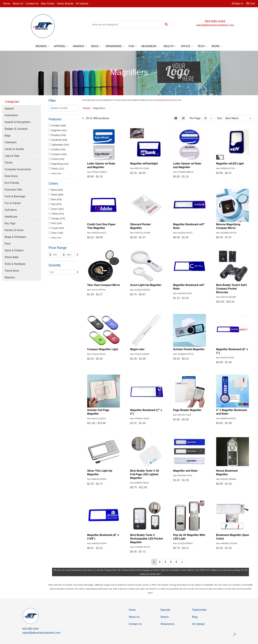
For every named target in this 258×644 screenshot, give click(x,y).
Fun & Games (13, 203)
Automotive (11, 115)
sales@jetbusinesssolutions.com (215, 25)
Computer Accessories (18, 169)
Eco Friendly (12, 183)
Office (187, 46)
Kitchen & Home (14, 230)
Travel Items (12, 271)
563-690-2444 (215, 21)
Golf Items (11, 210)
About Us (18, 4)
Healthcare (11, 217)
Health (170, 46)
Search (165, 617)
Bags (96, 46)
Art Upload (82, 4)
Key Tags (10, 223)
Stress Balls (12, 257)
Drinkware (115, 46)
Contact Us (32, 4)
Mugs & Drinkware (15, 237)
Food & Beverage (15, 196)
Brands (43, 46)
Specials (165, 610)
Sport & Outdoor (14, 250)
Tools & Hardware (15, 264)
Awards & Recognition (18, 122)
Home (7, 4)
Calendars (11, 142)
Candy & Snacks (14, 149)
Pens (8, 244)
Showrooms (167, 624)
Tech (202, 46)
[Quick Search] (126, 25)
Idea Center (48, 4)
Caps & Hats (12, 156)
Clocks (9, 163)
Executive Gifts (13, 190)
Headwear (150, 46)
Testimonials (199, 610)
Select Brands (65, 4)
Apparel (61, 46)
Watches (10, 277)
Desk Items (11, 176)
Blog (195, 617)
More (217, 46)
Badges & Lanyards (16, 129)
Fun (133, 46)
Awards (80, 46)
